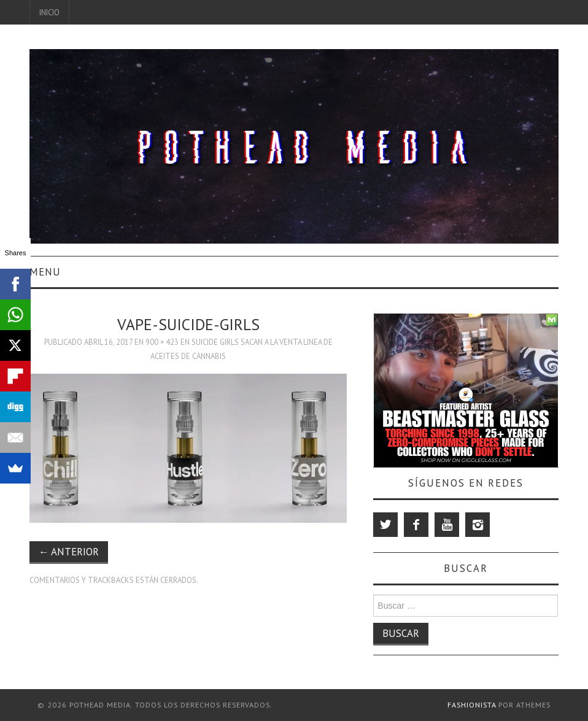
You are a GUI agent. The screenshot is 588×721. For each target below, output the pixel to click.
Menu (45, 272)
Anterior (69, 552)
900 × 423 (162, 342)
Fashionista (472, 705)
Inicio (49, 12)
